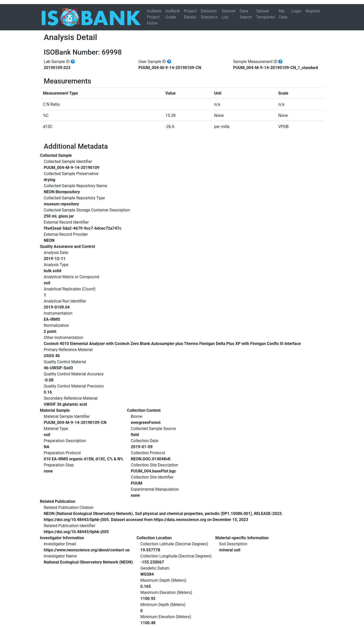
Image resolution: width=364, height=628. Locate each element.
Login (296, 11)
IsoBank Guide (173, 14)
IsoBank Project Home (154, 17)
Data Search (246, 14)
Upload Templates (266, 14)
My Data (283, 14)
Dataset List (229, 14)
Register (313, 11)
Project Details (190, 14)
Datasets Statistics (209, 14)
